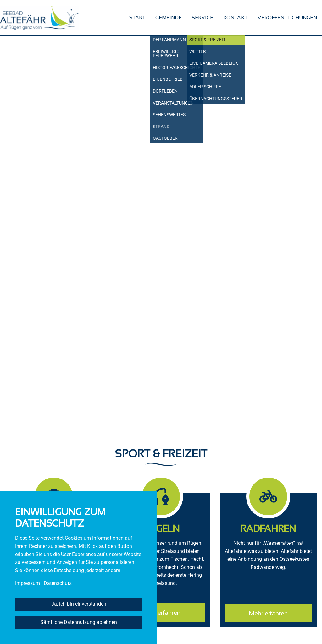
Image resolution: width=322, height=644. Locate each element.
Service (203, 17)
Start (137, 17)
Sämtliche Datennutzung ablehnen (79, 622)
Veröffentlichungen (287, 17)
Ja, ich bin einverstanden (79, 604)
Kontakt (235, 17)
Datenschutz (58, 583)
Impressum (28, 583)
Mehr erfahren (161, 613)
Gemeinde (169, 17)
